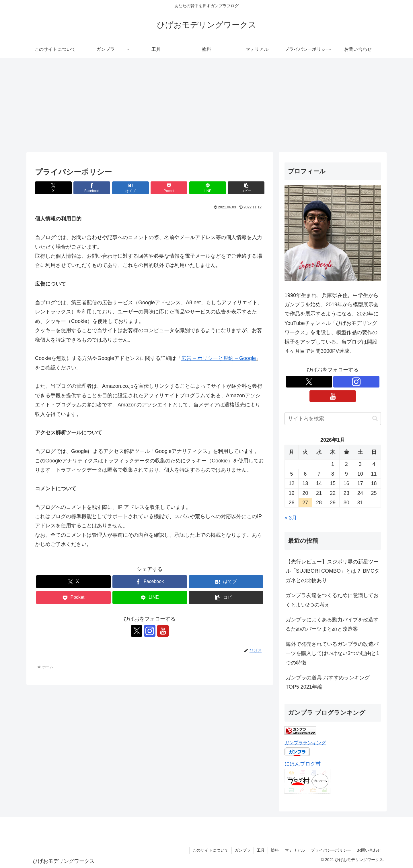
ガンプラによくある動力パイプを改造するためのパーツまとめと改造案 (332, 624)
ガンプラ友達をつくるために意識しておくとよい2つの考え (332, 600)
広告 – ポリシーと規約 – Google (219, 358)
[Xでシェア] (53, 188)
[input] (333, 419)
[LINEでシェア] (208, 188)
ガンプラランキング (305, 743)
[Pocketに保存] (169, 188)
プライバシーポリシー (331, 850)
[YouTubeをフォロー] (163, 631)
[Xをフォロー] (137, 631)
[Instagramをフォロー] (150, 631)
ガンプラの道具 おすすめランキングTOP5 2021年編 (328, 682)
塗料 (275, 850)
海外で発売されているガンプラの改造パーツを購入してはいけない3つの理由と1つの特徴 (332, 653)
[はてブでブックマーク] (130, 188)
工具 (261, 850)
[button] (246, 188)
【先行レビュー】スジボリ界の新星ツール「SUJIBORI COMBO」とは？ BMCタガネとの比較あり (333, 571)
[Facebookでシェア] (92, 188)
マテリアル (295, 850)
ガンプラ (243, 850)
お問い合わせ (369, 850)
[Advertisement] (206, 105)
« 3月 (291, 518)
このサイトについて (211, 850)
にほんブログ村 (303, 764)
